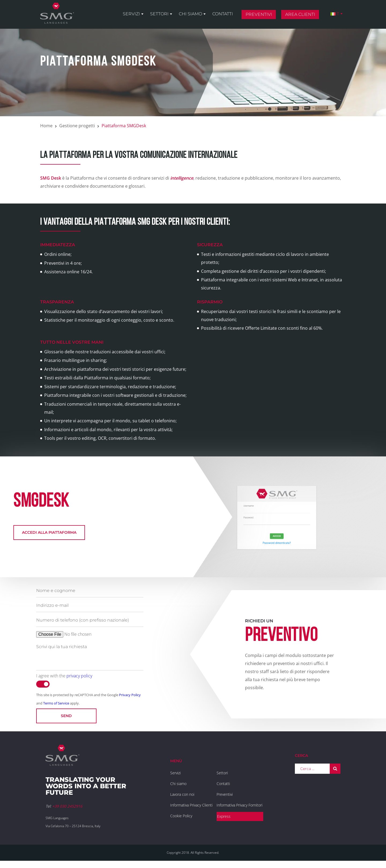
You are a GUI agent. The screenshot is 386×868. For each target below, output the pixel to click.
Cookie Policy (181, 816)
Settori (159, 14)
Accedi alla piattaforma (49, 532)
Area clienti (300, 14)
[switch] (43, 684)
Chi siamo (190, 14)
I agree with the (64, 676)
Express (224, 816)
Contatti (223, 14)
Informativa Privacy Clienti (191, 805)
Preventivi (259, 14)
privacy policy (79, 676)
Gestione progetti (77, 126)
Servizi (131, 14)
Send (66, 716)
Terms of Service (56, 703)
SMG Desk (51, 178)
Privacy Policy (130, 695)
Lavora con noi (182, 794)
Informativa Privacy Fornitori (240, 805)
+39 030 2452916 (67, 806)
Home (46, 126)
